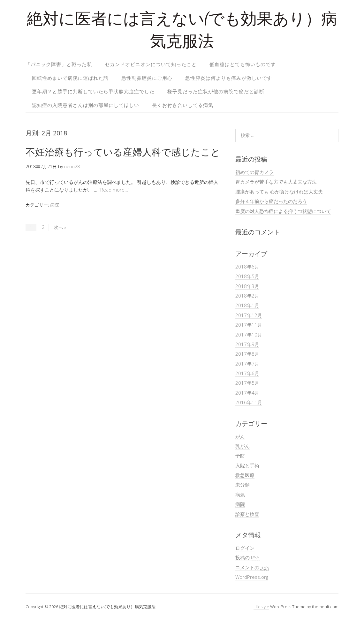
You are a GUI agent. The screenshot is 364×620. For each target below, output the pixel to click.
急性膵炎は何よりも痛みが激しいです (229, 78)
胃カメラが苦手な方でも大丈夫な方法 (276, 182)
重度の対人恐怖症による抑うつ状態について (283, 211)
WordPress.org (252, 577)
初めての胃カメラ (254, 172)
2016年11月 (249, 402)
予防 (240, 456)
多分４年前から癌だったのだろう (271, 201)
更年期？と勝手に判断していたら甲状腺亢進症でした (93, 91)
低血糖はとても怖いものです (243, 64)
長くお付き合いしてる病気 (183, 105)
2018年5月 (247, 276)
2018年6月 (247, 267)
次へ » (60, 227)
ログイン (245, 548)
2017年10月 (249, 335)
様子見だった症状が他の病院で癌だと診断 (216, 91)
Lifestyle (261, 607)
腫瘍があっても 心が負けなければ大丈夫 (279, 192)
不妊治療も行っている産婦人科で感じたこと (123, 152)
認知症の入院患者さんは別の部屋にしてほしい (86, 105)
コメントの (252, 567)
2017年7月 (247, 364)
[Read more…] (114, 190)
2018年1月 (247, 305)
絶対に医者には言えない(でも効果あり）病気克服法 (182, 32)
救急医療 (245, 475)
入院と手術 (247, 465)
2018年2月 (247, 296)
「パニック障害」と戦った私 (59, 64)
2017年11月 (249, 325)
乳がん (243, 446)
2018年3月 (247, 286)
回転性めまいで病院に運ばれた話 (70, 78)
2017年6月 (247, 373)
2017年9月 (247, 344)
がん (240, 436)
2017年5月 (247, 383)
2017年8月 (247, 354)
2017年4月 (247, 393)
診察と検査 (247, 514)
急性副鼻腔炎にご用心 (147, 78)
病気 (240, 495)
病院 (55, 205)
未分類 (243, 485)
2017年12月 (249, 315)
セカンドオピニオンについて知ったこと (151, 64)
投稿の (247, 558)
